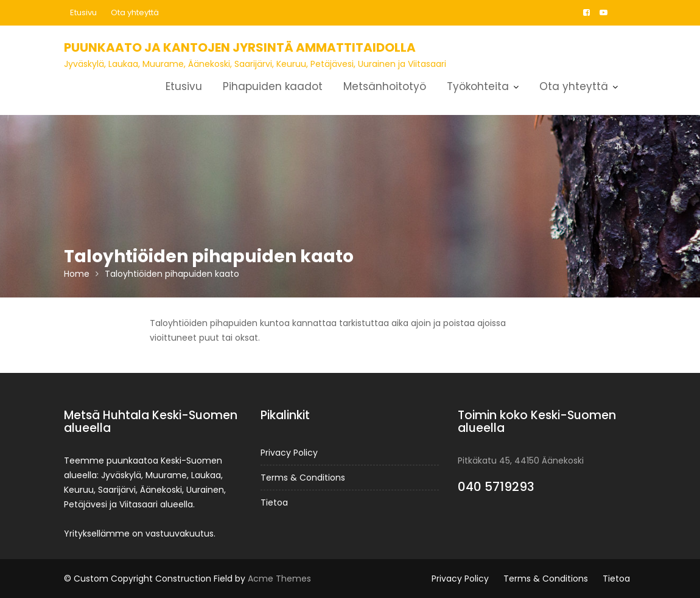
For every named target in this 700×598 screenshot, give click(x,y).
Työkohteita (478, 86)
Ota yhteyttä (135, 12)
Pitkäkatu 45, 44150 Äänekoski (521, 461)
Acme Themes (279, 579)
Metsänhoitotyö (385, 86)
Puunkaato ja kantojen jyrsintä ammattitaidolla (240, 47)
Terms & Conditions (303, 478)
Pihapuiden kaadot (273, 86)
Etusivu (83, 12)
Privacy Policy (289, 453)
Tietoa (274, 502)
